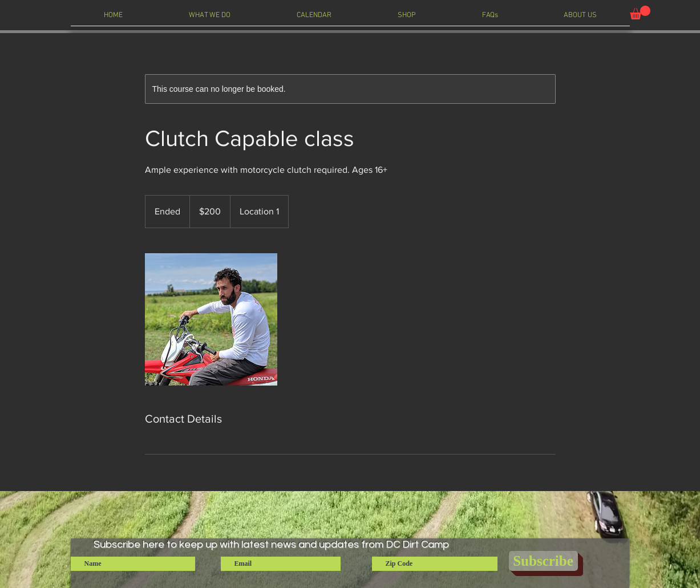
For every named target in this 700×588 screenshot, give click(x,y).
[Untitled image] (211, 319)
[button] (640, 13)
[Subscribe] (543, 561)
